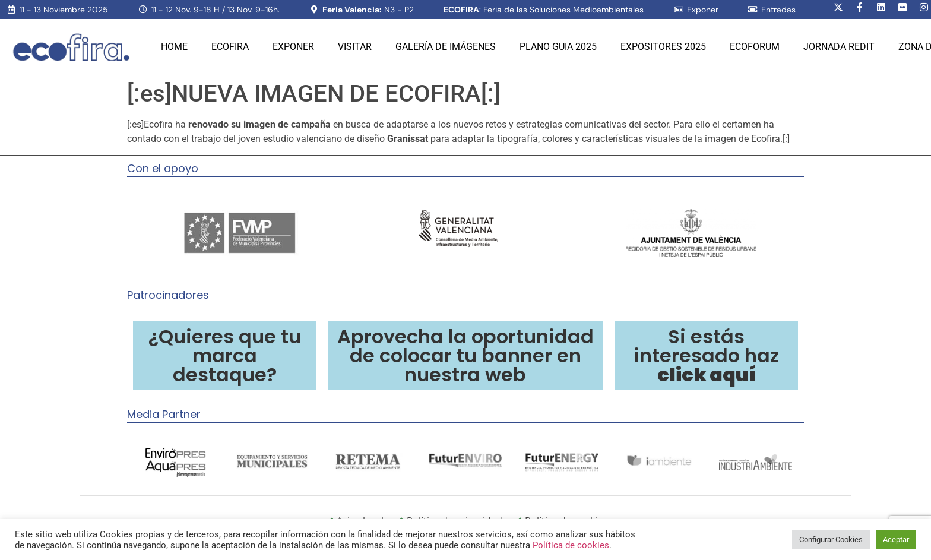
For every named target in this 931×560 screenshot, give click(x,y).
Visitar (355, 47)
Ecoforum (755, 47)
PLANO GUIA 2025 (558, 47)
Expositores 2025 (663, 47)
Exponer (293, 47)
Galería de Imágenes (446, 47)
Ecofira (230, 47)
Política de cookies (571, 545)
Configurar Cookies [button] (831, 540)
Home (174, 47)
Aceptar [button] (896, 540)
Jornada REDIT (839, 47)
